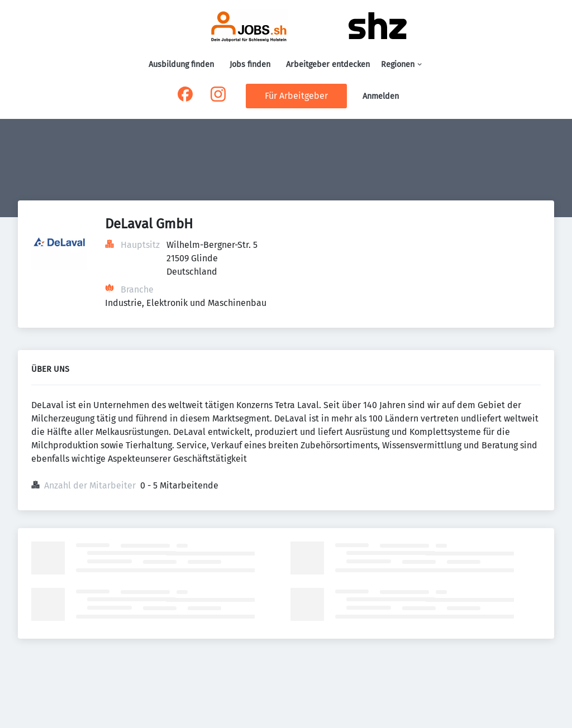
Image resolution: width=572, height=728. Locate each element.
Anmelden (381, 96)
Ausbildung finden (181, 64)
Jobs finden (250, 64)
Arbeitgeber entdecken (328, 64)
